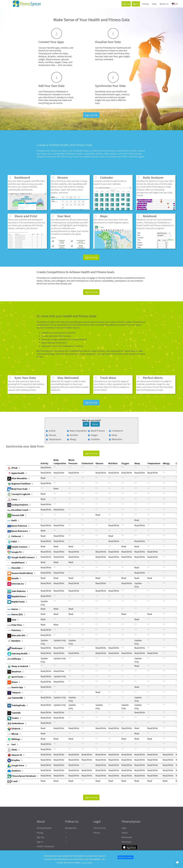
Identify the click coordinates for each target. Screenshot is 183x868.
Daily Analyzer (150, 177)
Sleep (114, 435)
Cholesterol (117, 431)
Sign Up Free (91, 115)
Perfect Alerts (150, 378)
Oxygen (94, 435)
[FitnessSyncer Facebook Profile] (77, 833)
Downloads (127, 837)
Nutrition (74, 435)
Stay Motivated (65, 378)
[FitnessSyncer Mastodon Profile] (77, 837)
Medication (117, 439)
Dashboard (19, 177)
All (86, 424)
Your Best (61, 216)
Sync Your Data (22, 378)
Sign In (136, 4)
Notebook (147, 216)
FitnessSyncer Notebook (54, 91)
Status (125, 833)
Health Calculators (45, 846)
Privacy (97, 833)
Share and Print (23, 216)
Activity (52, 431)
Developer (127, 842)
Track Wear (105, 378)
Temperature (55, 439)
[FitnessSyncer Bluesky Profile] (77, 842)
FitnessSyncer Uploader (50, 94)
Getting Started (44, 828)
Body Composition (78, 431)
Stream (59, 177)
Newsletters (71, 828)
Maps (101, 216)
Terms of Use (99, 828)
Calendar (103, 177)
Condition (95, 439)
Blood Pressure (98, 431)
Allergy (73, 439)
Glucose (52, 435)
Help (154, 4)
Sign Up (126, 4)
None (95, 424)
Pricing (145, 4)
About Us (164, 4)
